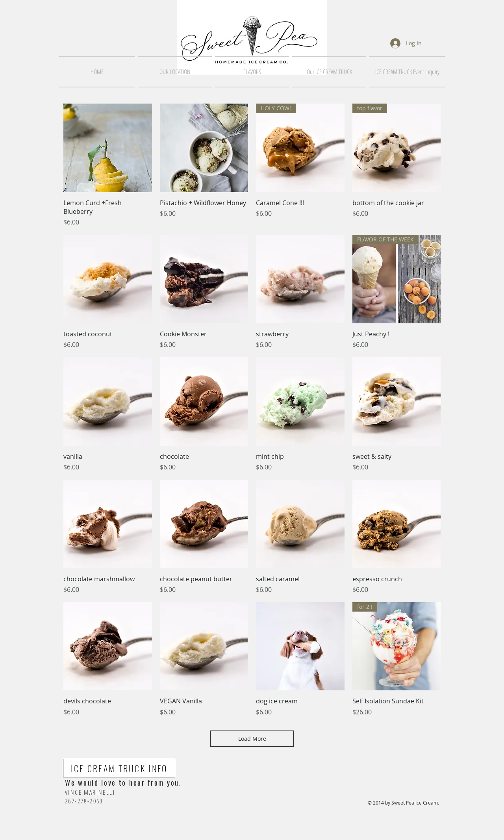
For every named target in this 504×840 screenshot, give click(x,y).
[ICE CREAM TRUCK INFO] (119, 768)
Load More (252, 739)
